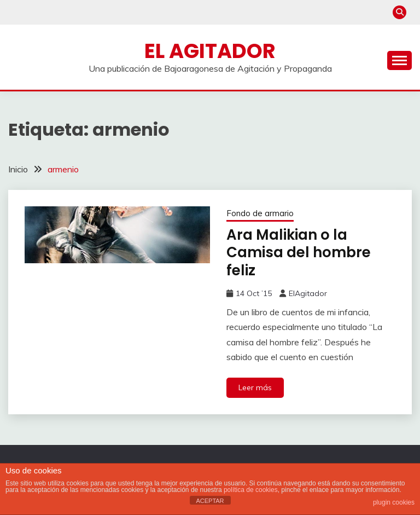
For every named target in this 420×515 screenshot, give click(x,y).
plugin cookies (394, 502)
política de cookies (251, 490)
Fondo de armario (260, 213)
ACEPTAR (210, 501)
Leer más (255, 387)
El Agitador (210, 51)
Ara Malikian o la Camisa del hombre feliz (299, 253)
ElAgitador (308, 293)
